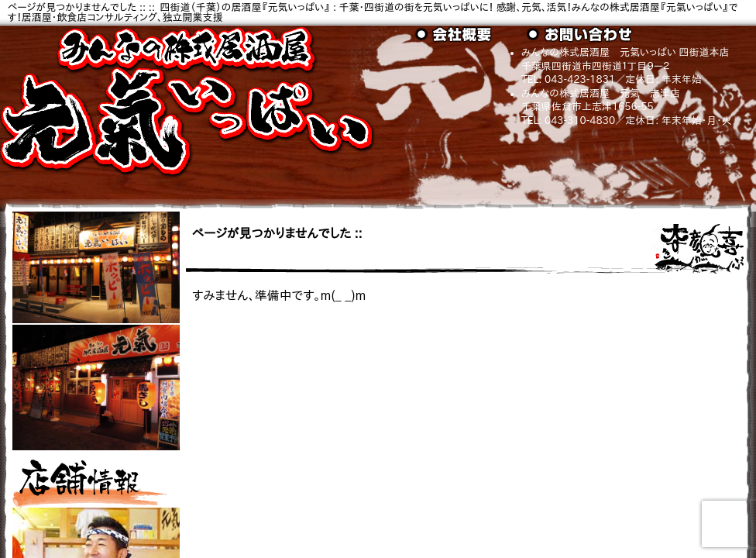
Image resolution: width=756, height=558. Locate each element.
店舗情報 (90, 480)
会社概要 (471, 35)
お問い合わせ (582, 35)
